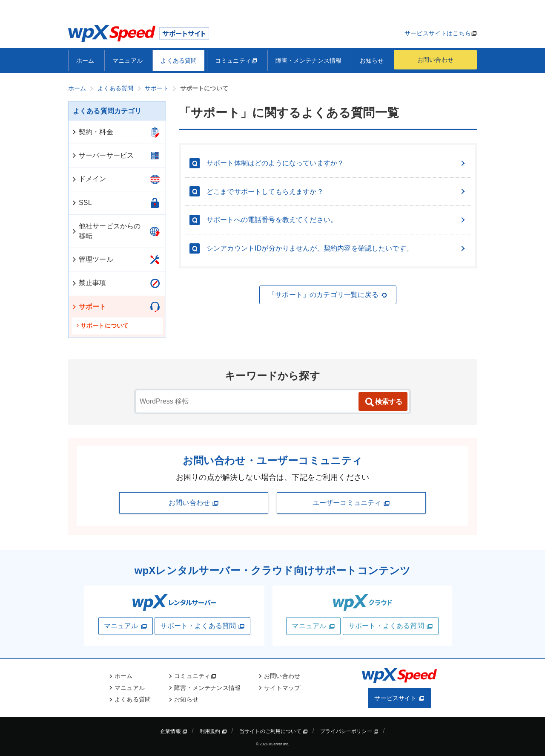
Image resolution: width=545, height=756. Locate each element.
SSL (82, 203)
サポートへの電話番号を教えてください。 (336, 220)
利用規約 (213, 731)
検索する (383, 402)
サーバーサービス (102, 155)
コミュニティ (236, 61)
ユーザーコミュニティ (351, 503)
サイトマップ (282, 688)
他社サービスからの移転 (106, 231)
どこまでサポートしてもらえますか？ (336, 192)
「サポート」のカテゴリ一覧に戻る (328, 295)
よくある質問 (179, 61)
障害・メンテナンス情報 (309, 61)
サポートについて (102, 326)
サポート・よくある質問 (202, 626)
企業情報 (174, 731)
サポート (89, 307)
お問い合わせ (435, 60)
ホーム (85, 61)
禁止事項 (89, 283)
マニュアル (128, 61)
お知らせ (372, 61)
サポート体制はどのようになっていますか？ (336, 163)
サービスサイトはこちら (438, 33)
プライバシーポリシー (349, 731)
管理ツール (92, 259)
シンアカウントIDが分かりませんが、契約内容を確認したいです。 (336, 248)
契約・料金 (92, 132)
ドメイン (89, 179)
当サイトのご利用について (274, 731)
